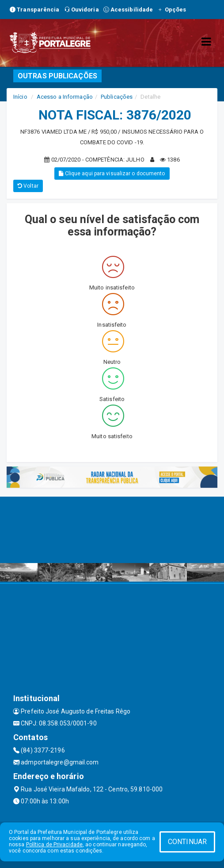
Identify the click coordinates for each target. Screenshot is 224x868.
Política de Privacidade (54, 845)
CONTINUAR (187, 842)
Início (20, 97)
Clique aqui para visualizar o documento (112, 174)
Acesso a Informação (65, 97)
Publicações (117, 97)
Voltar (28, 186)
